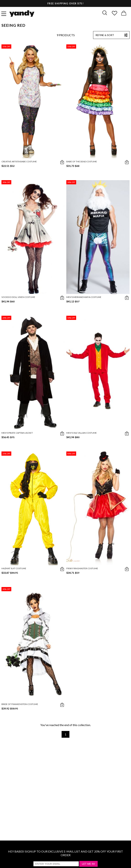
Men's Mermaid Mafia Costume (84, 297)
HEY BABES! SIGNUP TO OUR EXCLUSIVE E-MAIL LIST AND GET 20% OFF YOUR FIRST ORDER (65, 853)
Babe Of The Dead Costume (82, 161)
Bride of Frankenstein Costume (20, 704)
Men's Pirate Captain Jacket (17, 433)
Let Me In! (88, 864)
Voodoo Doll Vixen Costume (18, 297)
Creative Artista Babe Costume (19, 161)
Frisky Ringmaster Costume (82, 568)
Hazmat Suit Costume (14, 568)
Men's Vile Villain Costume (82, 433)
